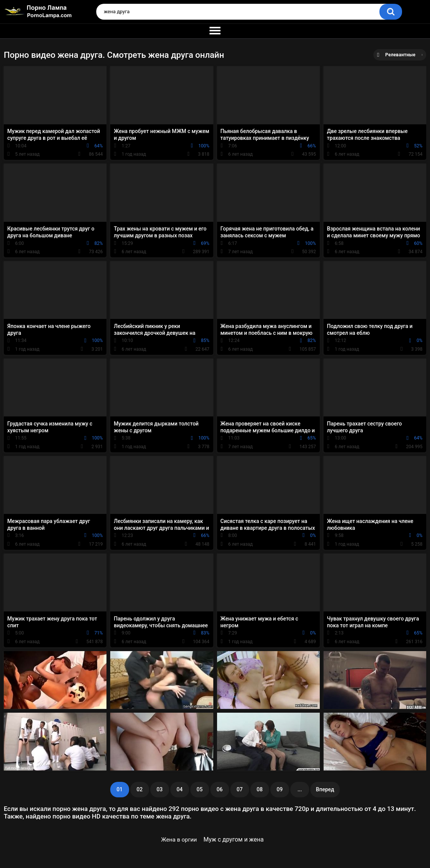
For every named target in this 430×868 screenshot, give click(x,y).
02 (140, 789)
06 (220, 789)
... (300, 789)
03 (160, 789)
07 (240, 789)
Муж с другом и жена (233, 839)
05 (200, 789)
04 (180, 789)
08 (260, 789)
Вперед (325, 789)
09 (280, 789)
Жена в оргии (179, 840)
